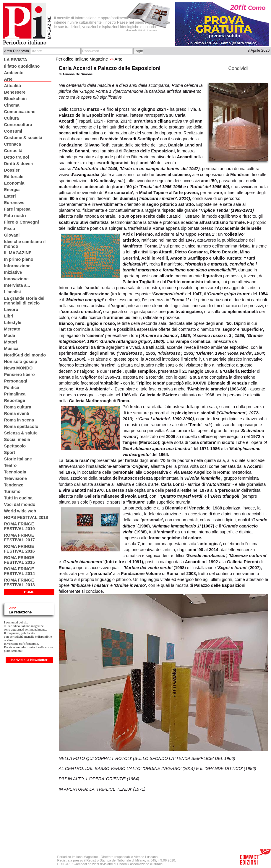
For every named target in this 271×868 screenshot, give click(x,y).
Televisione (16, 478)
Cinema (12, 105)
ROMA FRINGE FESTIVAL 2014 (20, 571)
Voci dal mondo (20, 504)
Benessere (15, 92)
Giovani (12, 235)
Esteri (10, 196)
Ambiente (14, 73)
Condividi (238, 68)
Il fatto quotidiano (22, 66)
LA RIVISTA (16, 60)
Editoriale (14, 177)
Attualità (13, 86)
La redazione (20, 612)
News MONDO (18, 368)
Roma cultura (18, 407)
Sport (10, 452)
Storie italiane (18, 459)
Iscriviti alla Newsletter (29, 660)
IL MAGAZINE (18, 253)
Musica (11, 348)
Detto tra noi (17, 157)
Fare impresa (17, 209)
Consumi (13, 131)
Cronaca (13, 144)
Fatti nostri (15, 216)
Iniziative (13, 272)
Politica (12, 387)
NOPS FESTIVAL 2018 (26, 517)
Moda (10, 336)
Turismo (12, 491)
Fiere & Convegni (22, 222)
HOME (29, 592)
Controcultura (18, 125)
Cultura (12, 118)
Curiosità (13, 151)
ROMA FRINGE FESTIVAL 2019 (20, 526)
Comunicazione (20, 112)
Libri (9, 316)
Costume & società (23, 138)
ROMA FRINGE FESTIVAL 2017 (20, 538)
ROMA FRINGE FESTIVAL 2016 (20, 549)
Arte (8, 79)
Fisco (10, 229)
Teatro (10, 465)
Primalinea (15, 394)
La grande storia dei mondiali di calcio (24, 301)
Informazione (17, 266)
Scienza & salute (21, 433)
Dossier (12, 170)
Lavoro (11, 310)
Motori (11, 342)
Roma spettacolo (21, 426)
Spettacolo (15, 446)
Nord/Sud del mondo (25, 355)
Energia (12, 190)
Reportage (15, 400)
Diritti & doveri (19, 164)
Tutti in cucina (18, 498)
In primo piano (19, 259)
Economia (14, 183)
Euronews (14, 203)
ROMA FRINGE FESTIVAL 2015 (20, 560)
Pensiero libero (20, 374)
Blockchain (16, 99)
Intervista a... (17, 285)
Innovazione (16, 279)
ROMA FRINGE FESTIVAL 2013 (20, 582)
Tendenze (14, 485)
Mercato (12, 329)
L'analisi (13, 292)
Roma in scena (19, 420)
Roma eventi (17, 413)
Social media (17, 439)
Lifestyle (13, 323)
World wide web (20, 511)
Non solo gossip (21, 361)
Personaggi (16, 381)
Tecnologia (15, 472)
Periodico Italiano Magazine (82, 59)
